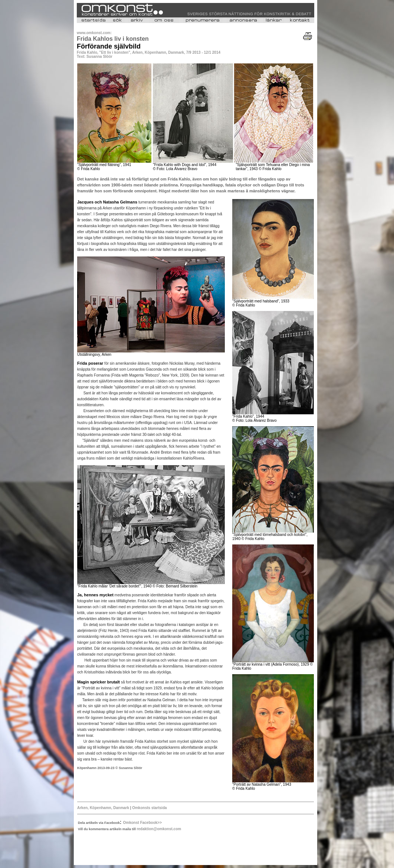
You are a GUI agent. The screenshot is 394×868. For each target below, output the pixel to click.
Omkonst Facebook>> (142, 823)
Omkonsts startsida (149, 808)
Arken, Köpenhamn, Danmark (103, 808)
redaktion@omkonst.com (159, 829)
